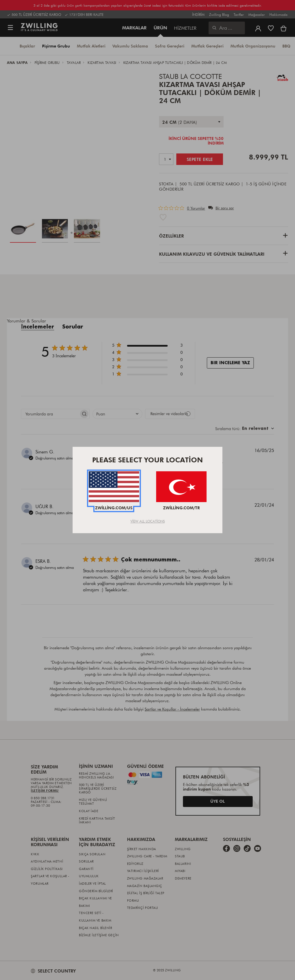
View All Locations (148, 521)
